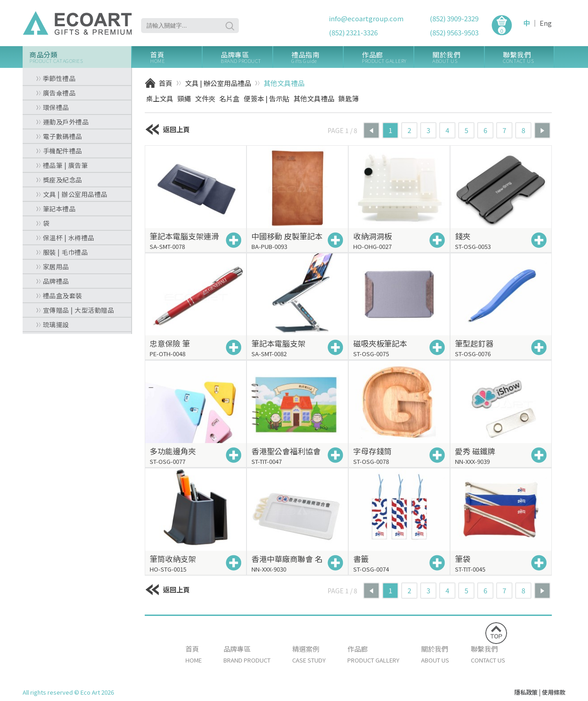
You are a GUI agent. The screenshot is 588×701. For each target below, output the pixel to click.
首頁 (176, 57)
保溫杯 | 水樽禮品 (65, 238)
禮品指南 (317, 57)
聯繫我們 (528, 57)
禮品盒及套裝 (59, 296)
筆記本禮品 (56, 209)
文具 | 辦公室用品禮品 (72, 194)
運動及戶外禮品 (62, 122)
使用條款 (554, 692)
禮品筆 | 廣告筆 (62, 165)
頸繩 (184, 98)
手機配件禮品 (59, 151)
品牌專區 (247, 57)
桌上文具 (160, 98)
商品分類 (80, 57)
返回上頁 (167, 129)
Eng (546, 23)
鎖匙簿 (349, 98)
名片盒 (230, 98)
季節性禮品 (56, 78)
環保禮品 (53, 107)
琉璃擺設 (53, 324)
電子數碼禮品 (59, 136)
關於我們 (458, 57)
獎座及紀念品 (59, 180)
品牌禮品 (53, 281)
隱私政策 (526, 692)
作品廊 (388, 57)
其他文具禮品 (284, 83)
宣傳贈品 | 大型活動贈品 (75, 310)
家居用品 (53, 267)
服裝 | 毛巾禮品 (62, 252)
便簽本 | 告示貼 (267, 98)
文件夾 (205, 98)
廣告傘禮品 (56, 93)
